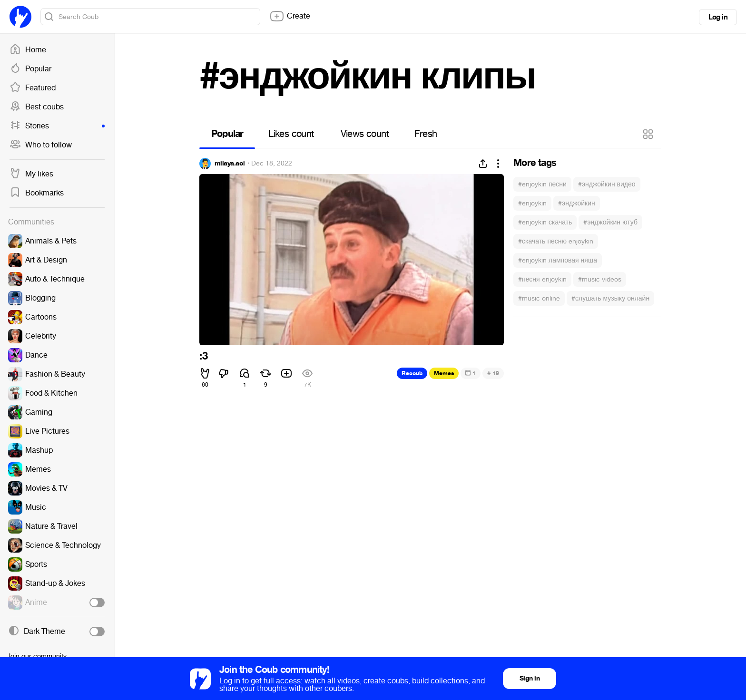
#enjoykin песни (542, 184)
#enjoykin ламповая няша (558, 260)
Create (290, 16)
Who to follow (41, 145)
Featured (33, 88)
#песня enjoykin (542, 279)
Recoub (412, 373)
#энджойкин (577, 203)
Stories (57, 126)
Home (28, 50)
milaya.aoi (230, 164)
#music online (539, 298)
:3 (203, 356)
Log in (718, 17)
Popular (30, 69)
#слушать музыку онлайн (610, 298)
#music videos (600, 279)
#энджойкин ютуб (610, 222)
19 (493, 373)
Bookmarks (37, 193)
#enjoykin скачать (545, 222)
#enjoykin (532, 203)
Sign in (530, 678)
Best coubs (37, 107)
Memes (444, 373)
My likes (31, 174)
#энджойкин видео (607, 184)
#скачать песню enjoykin (556, 241)
